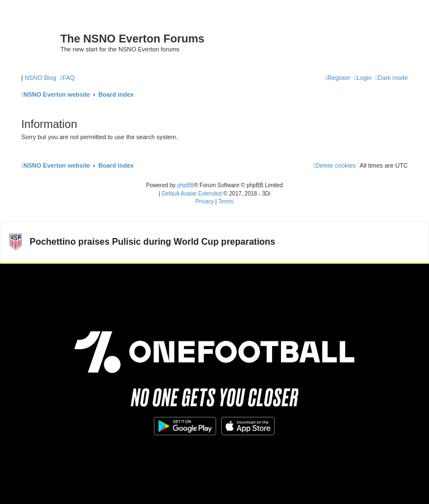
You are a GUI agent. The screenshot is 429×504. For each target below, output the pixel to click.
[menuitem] (68, 78)
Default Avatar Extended (192, 194)
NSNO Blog (40, 78)
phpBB (185, 185)
